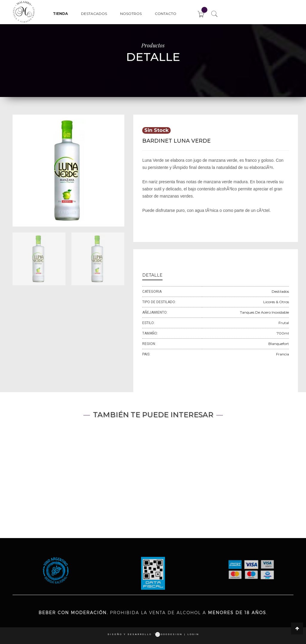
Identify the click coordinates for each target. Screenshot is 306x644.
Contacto (166, 14)
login (193, 634)
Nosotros (131, 14)
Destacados (94, 14)
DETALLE (152, 275)
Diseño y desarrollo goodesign (145, 634)
